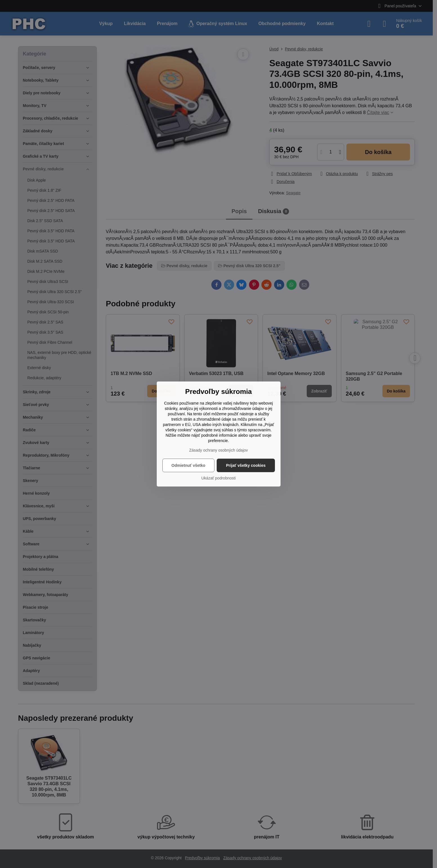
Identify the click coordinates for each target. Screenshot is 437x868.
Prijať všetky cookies (246, 465)
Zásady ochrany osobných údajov (218, 450)
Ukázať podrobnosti (219, 478)
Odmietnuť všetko (188, 465)
